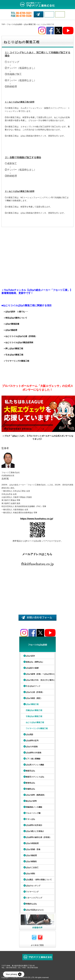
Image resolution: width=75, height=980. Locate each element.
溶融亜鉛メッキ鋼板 (34, 807)
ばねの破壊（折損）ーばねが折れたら (37, 675)
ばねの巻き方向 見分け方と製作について (37, 681)
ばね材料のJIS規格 (34, 753)
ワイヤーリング (32, 892)
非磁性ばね (30, 789)
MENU (60, 14)
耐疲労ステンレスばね (35, 777)
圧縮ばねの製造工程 (34, 710)
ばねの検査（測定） (34, 698)
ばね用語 (29, 735)
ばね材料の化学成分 (34, 825)
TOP (3, 24)
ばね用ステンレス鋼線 (35, 765)
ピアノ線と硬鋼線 (33, 759)
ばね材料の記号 (32, 741)
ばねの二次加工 (32, 868)
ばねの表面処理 (32, 843)
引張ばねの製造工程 (34, 716)
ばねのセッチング (33, 886)
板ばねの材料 (31, 801)
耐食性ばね (30, 783)
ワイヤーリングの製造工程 (37, 728)
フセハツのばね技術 (14, 24)
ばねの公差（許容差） (35, 692)
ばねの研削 (30, 874)
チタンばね (30, 819)
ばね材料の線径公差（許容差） (39, 837)
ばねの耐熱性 (31, 861)
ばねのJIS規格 (32, 747)
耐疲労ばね (30, 771)
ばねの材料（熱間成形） (36, 795)
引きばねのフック (33, 686)
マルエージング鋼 (33, 813)
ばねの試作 (30, 656)
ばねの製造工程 (30, 24)
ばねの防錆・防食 (33, 849)
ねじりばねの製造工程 (35, 722)
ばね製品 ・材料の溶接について (39, 880)
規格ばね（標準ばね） (35, 662)
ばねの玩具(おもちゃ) (35, 910)
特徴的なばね (31, 904)
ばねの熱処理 (31, 855)
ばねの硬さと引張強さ (35, 831)
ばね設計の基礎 (32, 668)
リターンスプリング (34, 898)
